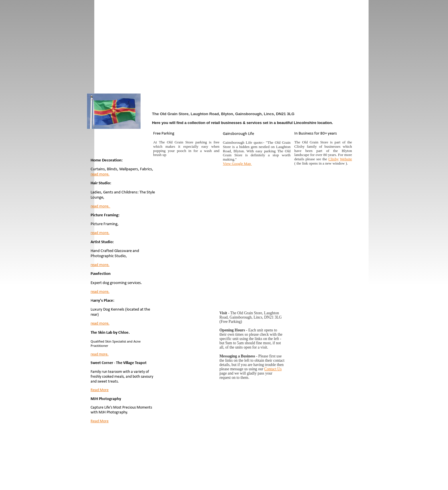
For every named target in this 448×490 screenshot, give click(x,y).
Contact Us (273, 369)
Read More (100, 390)
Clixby (333, 159)
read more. (100, 174)
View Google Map (237, 164)
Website (346, 159)
